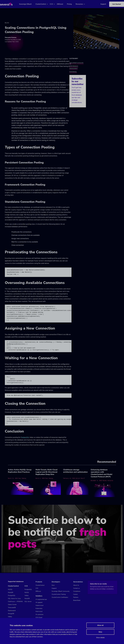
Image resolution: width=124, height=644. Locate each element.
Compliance (77, 591)
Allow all (100, 625)
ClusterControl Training (59, 594)
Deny (100, 632)
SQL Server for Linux (14, 598)
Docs (53, 585)
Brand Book (77, 600)
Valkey (10, 617)
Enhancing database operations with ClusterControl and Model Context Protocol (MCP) (102, 474)
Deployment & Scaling (76, 63)
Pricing (72, 4)
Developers (56, 582)
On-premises (39, 614)
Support (100, 4)
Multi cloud (39, 611)
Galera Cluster (12, 605)
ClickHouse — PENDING (15, 602)
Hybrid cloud (39, 605)
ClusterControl (43, 4)
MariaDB (11, 592)
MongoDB (11, 614)
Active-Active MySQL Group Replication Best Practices (20, 471)
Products (39, 582)
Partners (76, 597)
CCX (54, 4)
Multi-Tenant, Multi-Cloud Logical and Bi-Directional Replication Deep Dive (46, 472)
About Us (76, 585)
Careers (76, 594)
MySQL (10, 589)
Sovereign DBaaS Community (61, 591)
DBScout (62, 4)
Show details (100, 638)
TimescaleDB (12, 608)
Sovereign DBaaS (28, 4)
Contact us (76, 588)
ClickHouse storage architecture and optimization (75, 471)
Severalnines (78, 582)
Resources (82, 4)
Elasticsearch (12, 611)
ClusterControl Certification (60, 597)
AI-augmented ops (41, 599)
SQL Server (28, 602)
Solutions (39, 596)
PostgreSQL (25, 438)
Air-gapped (39, 602)
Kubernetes (39, 608)
